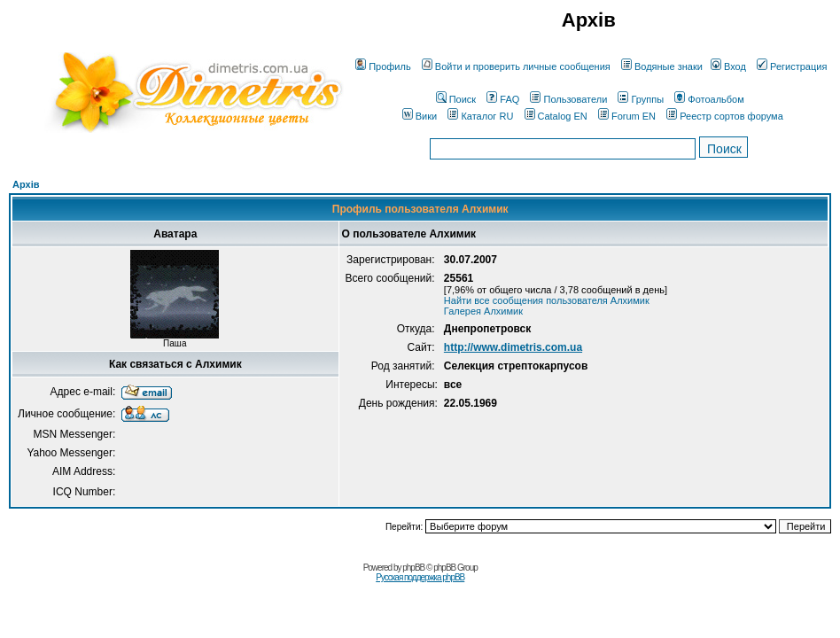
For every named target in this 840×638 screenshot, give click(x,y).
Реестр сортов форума (725, 116)
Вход (728, 66)
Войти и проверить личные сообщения (516, 66)
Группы (641, 99)
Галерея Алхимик (483, 311)
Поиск (456, 99)
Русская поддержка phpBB (420, 577)
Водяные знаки (662, 66)
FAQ (503, 99)
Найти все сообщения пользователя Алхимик (547, 300)
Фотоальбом (709, 99)
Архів (26, 184)
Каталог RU (480, 116)
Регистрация (792, 66)
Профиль (383, 66)
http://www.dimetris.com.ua (513, 347)
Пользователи (568, 99)
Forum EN (627, 116)
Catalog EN (556, 116)
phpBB (413, 568)
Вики (420, 116)
